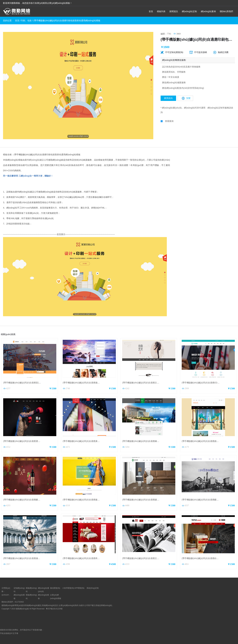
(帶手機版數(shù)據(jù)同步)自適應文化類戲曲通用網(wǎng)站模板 (153, 383)
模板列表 (161, 11)
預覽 (186, 98)
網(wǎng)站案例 (208, 11)
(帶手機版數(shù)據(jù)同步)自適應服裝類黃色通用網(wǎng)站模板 (94, 500)
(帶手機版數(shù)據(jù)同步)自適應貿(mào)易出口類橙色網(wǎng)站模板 (37, 383)
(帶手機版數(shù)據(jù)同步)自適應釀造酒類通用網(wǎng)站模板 (33, 500)
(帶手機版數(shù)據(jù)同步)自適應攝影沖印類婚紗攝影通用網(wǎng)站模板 (39, 558)
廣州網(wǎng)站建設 (34, 160)
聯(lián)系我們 (226, 11)
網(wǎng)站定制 (189, 11)
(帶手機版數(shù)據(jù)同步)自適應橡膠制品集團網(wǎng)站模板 (152, 441)
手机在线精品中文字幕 (9, 633)
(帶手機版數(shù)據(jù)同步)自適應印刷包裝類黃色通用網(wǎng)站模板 (67, 21)
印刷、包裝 (26, 21)
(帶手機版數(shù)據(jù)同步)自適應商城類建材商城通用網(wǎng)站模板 (96, 558)
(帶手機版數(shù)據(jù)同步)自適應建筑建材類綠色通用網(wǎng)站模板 (156, 500)
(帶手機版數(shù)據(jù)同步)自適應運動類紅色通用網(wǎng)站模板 (34, 441)
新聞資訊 (174, 11)
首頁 (151, 11)
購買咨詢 (168, 98)
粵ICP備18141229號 (54, 609)
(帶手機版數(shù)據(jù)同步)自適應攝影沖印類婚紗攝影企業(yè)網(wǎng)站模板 (100, 383)
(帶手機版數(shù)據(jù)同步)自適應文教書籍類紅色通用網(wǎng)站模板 (156, 558)
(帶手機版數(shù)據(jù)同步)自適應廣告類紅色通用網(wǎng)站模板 (94, 441)
